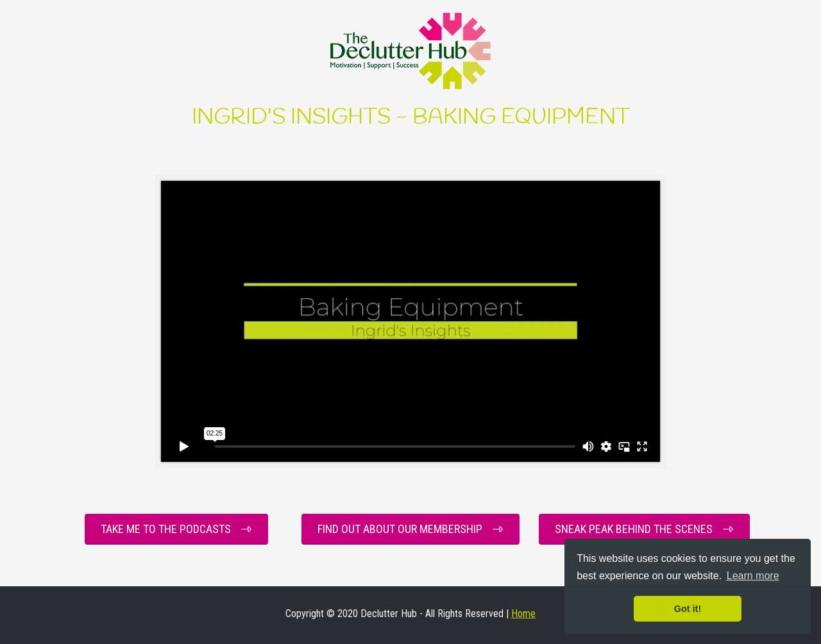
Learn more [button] (753, 576)
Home (523, 614)
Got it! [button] (688, 609)
